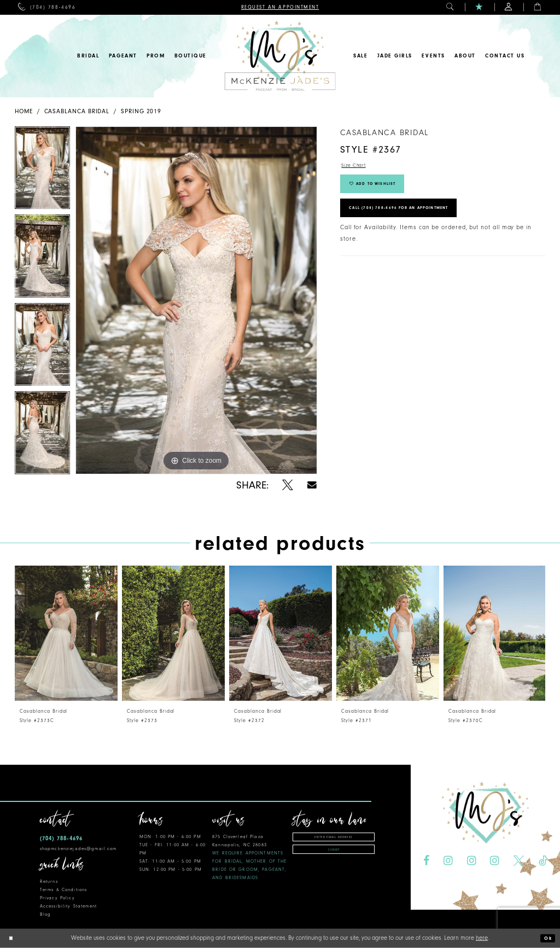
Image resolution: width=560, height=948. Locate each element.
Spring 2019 (141, 111)
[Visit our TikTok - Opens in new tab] (543, 861)
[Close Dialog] (13, 938)
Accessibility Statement (68, 906)
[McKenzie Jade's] (280, 56)
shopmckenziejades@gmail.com (78, 849)
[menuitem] (47, 7)
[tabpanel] (42, 171)
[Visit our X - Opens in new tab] (519, 861)
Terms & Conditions (63, 890)
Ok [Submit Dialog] (546, 938)
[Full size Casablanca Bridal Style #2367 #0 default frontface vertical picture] (196, 300)
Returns (49, 882)
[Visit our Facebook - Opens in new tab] (426, 861)
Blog (46, 914)
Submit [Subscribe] (334, 854)
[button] (450, 7)
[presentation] (66, 633)
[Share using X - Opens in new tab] (288, 485)
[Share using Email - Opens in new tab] (312, 485)
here (482, 938)
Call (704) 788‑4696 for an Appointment (417, 221)
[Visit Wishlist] (479, 7)
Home (24, 111)
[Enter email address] (334, 838)
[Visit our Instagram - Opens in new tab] (448, 861)
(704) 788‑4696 (61, 838)
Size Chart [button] (357, 167)
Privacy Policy (57, 898)
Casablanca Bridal (77, 111)
